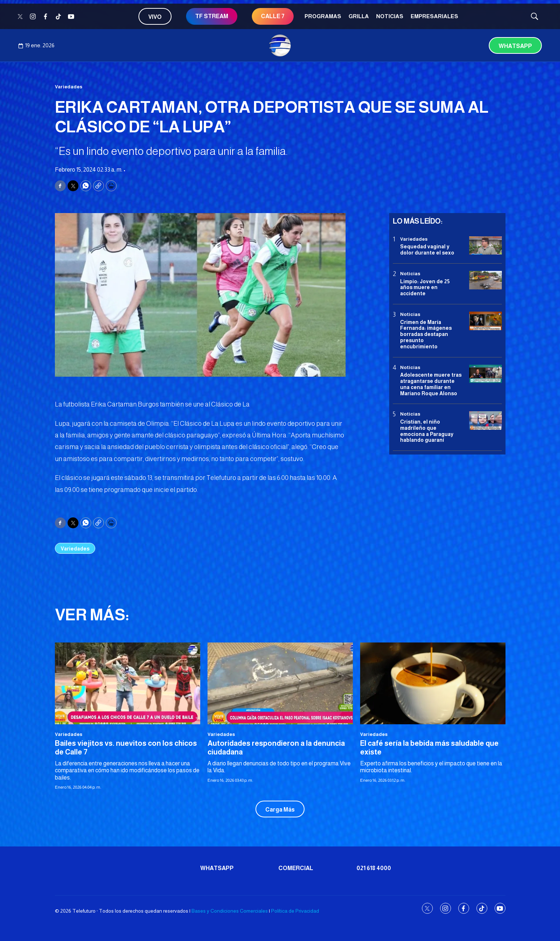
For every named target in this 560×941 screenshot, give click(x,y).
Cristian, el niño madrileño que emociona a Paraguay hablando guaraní (427, 431)
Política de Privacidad (295, 911)
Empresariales (434, 16)
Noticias (390, 16)
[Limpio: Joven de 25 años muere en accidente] (486, 280)
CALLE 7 (273, 16)
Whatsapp (515, 46)
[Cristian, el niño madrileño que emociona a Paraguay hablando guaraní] (486, 421)
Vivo (155, 17)
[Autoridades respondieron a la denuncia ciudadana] (280, 683)
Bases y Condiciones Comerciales (230, 911)
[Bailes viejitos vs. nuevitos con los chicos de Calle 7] (128, 683)
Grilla (359, 16)
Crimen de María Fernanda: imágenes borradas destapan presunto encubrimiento (426, 334)
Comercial (296, 868)
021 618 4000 (374, 868)
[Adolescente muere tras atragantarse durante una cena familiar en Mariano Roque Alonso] (486, 374)
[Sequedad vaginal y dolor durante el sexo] (486, 246)
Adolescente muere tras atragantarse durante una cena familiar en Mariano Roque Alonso (431, 384)
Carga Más (280, 810)
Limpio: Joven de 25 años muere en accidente (425, 288)
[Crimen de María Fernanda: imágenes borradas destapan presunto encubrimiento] (486, 321)
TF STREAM (212, 16)
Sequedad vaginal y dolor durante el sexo (427, 250)
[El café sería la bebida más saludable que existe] (433, 683)
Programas (323, 16)
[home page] (280, 45)
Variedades (69, 87)
